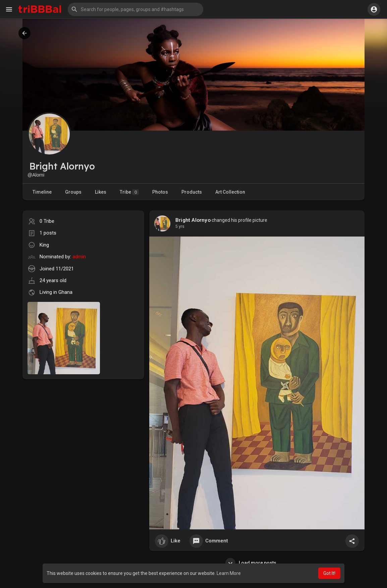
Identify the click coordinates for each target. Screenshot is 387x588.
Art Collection (230, 192)
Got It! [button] (329, 573)
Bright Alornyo (193, 220)
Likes (101, 192)
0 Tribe (47, 221)
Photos (160, 192)
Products (192, 192)
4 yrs (180, 226)
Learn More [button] (229, 573)
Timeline (42, 192)
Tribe (129, 192)
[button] (135, 9)
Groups (73, 192)
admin (79, 257)
